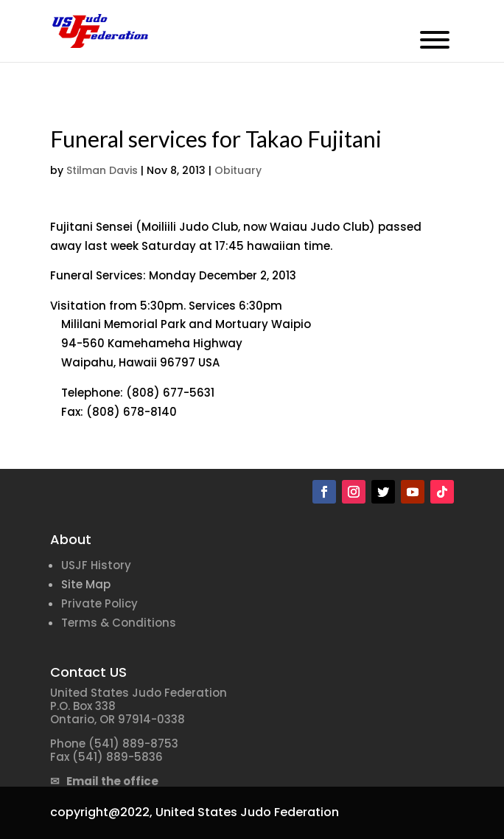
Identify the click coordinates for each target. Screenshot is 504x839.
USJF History (96, 565)
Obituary (238, 170)
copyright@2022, (101, 812)
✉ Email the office (104, 781)
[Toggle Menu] (435, 40)
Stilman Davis (102, 170)
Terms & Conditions (119, 623)
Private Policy (99, 603)
